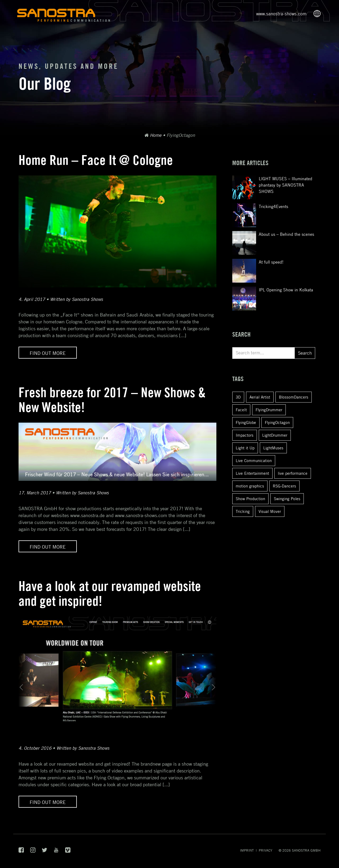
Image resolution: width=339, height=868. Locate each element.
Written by (77, 299)
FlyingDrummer (269, 410)
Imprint (247, 850)
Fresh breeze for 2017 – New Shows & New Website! (112, 400)
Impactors (245, 435)
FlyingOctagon (277, 422)
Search (305, 353)
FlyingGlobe (246, 422)
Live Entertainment (252, 473)
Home (156, 135)
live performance (293, 473)
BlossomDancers (294, 397)
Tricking (243, 511)
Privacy (266, 850)
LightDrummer (275, 435)
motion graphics (250, 486)
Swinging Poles (287, 499)
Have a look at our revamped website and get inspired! (110, 593)
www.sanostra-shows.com (281, 14)
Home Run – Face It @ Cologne (96, 160)
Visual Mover (270, 511)
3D (238, 397)
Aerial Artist (260, 397)
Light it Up (245, 448)
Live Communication (254, 460)
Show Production (250, 499)
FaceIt (241, 410)
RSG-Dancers (284, 486)
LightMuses (273, 448)
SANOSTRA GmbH (306, 850)
